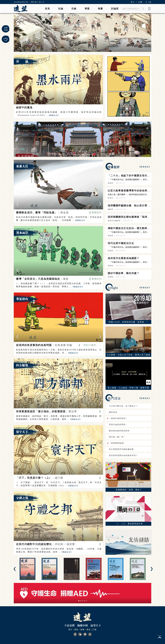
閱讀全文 (54, 115)
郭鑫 (69, 345)
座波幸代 (111, 221)
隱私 (76, 630)
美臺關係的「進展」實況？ (129, 490)
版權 (82, 630)
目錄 (74, 9)
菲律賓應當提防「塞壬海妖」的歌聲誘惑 (41, 411)
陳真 (66, 279)
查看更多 (145, 167)
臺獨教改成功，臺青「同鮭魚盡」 (37, 213)
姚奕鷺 (71, 544)
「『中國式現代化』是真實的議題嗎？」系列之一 (129, 262)
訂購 (95, 630)
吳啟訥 (110, 183)
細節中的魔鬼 (24, 107)
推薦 (100, 9)
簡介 (70, 630)
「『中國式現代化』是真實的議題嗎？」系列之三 (129, 232)
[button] (74, 49)
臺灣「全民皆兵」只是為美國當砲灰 (38, 279)
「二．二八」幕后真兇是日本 (129, 524)
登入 (133, 2)
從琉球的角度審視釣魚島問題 (34, 345)
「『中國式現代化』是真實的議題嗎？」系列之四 (129, 180)
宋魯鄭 (110, 277)
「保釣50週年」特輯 (91, 345)
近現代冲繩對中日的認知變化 (34, 544)
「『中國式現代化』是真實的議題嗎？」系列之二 (129, 247)
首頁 (47, 9)
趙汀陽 (59, 478)
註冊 (140, 2)
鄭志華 (73, 411)
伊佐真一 (61, 544)
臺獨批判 (97, 212)
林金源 (65, 213)
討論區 (115, 9)
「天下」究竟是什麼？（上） (34, 478)
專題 (87, 9)
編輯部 (110, 209)
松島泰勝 (61, 345)
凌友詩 (110, 198)
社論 (61, 9)
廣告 (89, 630)
